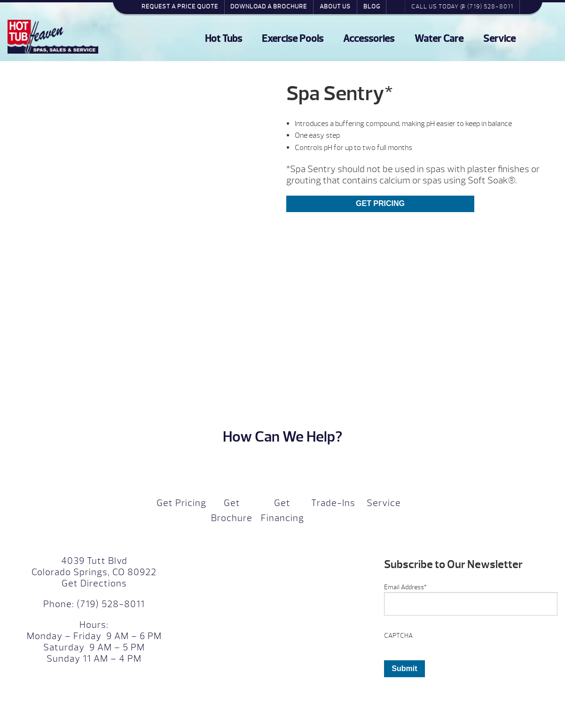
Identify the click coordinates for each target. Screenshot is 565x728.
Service (499, 39)
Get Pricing (380, 203)
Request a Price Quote (180, 7)
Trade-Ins (333, 503)
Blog (372, 7)
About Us (335, 7)
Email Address (405, 587)
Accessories (369, 39)
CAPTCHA (398, 636)
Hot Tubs (224, 39)
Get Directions (94, 583)
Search (396, 7)
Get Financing (282, 510)
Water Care (439, 39)
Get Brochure (232, 510)
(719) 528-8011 (110, 604)
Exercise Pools (293, 39)
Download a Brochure (269, 7)
